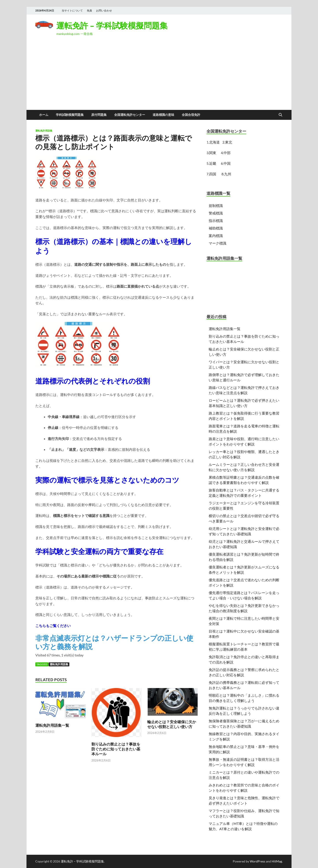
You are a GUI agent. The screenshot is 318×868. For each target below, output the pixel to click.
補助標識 (216, 228)
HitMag (277, 861)
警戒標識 (216, 213)
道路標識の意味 (163, 115)
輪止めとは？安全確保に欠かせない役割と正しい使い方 (172, 724)
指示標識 (216, 221)
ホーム (44, 115)
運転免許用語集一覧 (52, 725)
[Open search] (280, 115)
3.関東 (212, 153)
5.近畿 (211, 163)
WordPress (257, 861)
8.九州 (226, 174)
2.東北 (227, 142)
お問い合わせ (104, 11)
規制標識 (216, 206)
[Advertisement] (159, 77)
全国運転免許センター (130, 115)
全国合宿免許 (191, 115)
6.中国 (226, 163)
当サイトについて (72, 11)
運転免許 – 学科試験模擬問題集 (112, 26)
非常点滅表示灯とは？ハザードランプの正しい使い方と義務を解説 (114, 642)
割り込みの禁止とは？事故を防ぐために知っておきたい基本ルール (116, 749)
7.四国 (211, 174)
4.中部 (226, 153)
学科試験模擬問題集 (70, 115)
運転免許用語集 (44, 131)
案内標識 (216, 236)
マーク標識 (218, 243)
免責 (89, 11)
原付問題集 (99, 115)
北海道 (214, 142)
